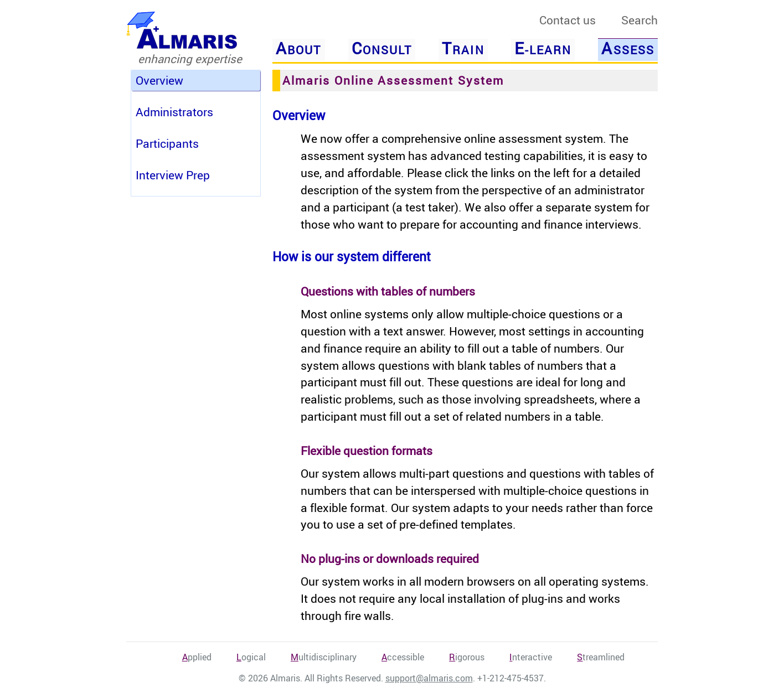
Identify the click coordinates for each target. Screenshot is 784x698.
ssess (628, 48)
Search (639, 20)
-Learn (543, 49)
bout (298, 49)
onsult (382, 49)
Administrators (174, 112)
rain (463, 49)
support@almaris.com (429, 678)
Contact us (568, 20)
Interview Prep (173, 175)
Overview (159, 80)
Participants (167, 143)
